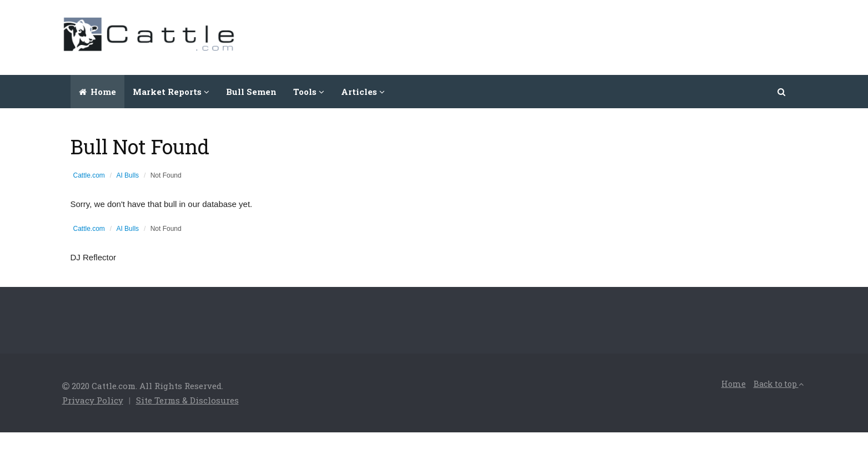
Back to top (779, 384)
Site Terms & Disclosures (187, 400)
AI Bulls (127, 175)
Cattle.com (89, 175)
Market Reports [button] (171, 92)
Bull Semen (251, 92)
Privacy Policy (93, 400)
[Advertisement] (604, 36)
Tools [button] (309, 92)
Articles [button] (363, 92)
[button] (782, 92)
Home (97, 92)
